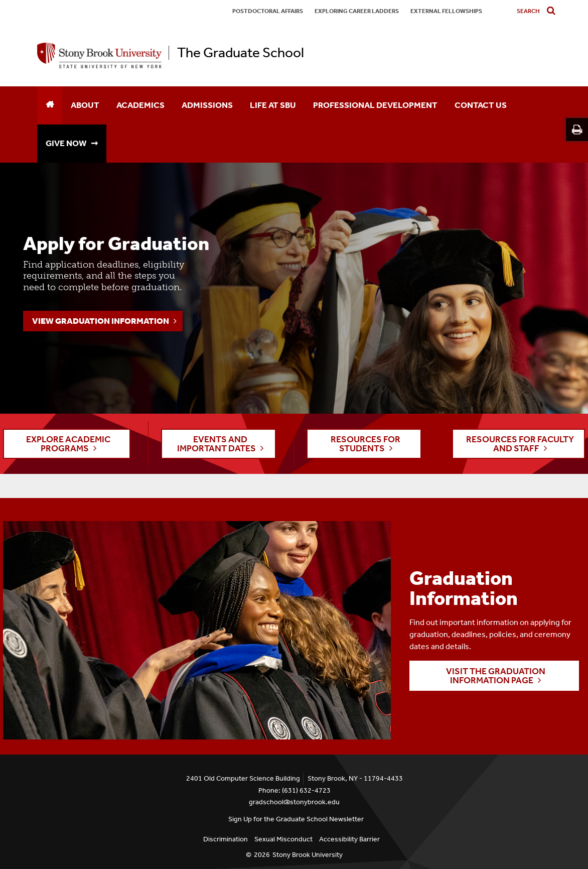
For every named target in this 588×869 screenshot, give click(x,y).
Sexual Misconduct (283, 839)
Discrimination (226, 839)
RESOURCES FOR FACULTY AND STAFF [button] (520, 444)
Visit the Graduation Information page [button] (496, 676)
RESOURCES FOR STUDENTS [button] (365, 444)
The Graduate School (241, 53)
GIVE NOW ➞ (72, 143)
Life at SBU (273, 105)
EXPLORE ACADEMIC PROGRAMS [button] (68, 444)
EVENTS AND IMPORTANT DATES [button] (216, 444)
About (85, 105)
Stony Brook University (308, 855)
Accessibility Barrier (349, 839)
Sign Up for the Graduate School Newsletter (296, 819)
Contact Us (481, 105)
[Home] (50, 105)
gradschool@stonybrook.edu (294, 802)
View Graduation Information (101, 321)
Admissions (207, 105)
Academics (140, 105)
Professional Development (375, 105)
